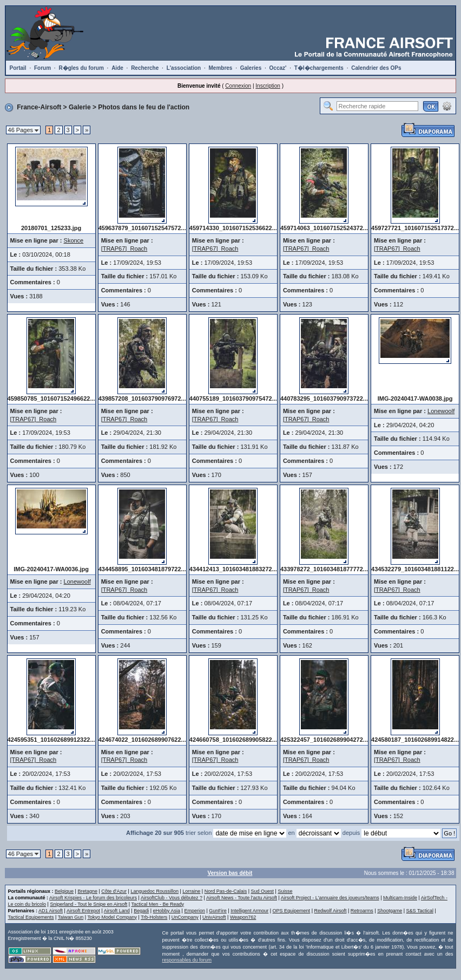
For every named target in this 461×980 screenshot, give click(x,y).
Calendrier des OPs (376, 68)
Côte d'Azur (114, 891)
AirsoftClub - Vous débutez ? (172, 898)
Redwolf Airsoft (330, 911)
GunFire (218, 911)
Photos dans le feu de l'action (144, 107)
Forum (42, 68)
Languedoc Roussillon (154, 891)
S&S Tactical (420, 911)
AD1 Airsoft (51, 911)
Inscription (268, 86)
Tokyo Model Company (112, 917)
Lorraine (191, 891)
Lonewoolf (441, 411)
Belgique (64, 891)
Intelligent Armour (249, 911)
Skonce (74, 240)
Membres (220, 68)
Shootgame (390, 911)
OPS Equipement (292, 911)
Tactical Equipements (31, 917)
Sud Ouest (263, 891)
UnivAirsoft (214, 917)
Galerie (80, 107)
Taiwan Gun (71, 917)
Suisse (285, 891)
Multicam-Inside (400, 898)
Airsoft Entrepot (83, 911)
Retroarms (362, 911)
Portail (18, 68)
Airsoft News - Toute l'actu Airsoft (242, 898)
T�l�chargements (319, 68)
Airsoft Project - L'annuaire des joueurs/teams (330, 898)
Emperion (195, 911)
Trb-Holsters (154, 917)
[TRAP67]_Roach (124, 249)
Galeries (251, 68)
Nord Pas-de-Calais (226, 891)
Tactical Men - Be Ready (158, 904)
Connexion (238, 86)
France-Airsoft (39, 107)
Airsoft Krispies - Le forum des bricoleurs (93, 898)
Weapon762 (243, 917)
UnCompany (185, 917)
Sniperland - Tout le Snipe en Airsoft (88, 904)
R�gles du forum (81, 68)
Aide (117, 68)
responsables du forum (187, 960)
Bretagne (87, 891)
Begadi (141, 911)
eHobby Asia (167, 911)
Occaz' (278, 68)
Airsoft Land (117, 911)
